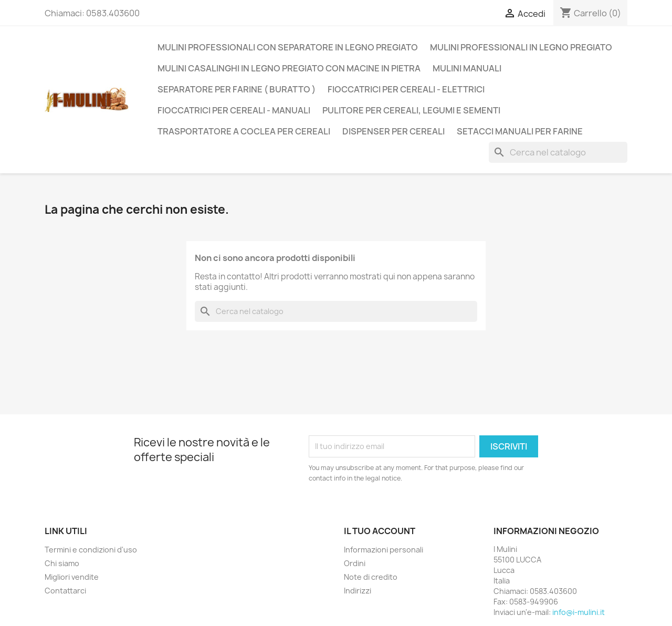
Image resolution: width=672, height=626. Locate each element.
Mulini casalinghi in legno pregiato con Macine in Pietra (289, 68)
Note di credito (371, 577)
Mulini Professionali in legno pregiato (521, 47)
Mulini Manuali (467, 68)
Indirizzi (358, 591)
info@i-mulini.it (579, 612)
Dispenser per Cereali (393, 131)
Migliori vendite (72, 577)
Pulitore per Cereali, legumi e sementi (411, 110)
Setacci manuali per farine (520, 131)
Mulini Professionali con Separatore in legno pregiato (288, 47)
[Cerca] (558, 152)
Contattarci (65, 591)
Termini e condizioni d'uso (91, 550)
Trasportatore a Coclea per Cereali (244, 131)
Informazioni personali (384, 550)
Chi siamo (62, 563)
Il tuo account (380, 531)
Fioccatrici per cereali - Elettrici (406, 89)
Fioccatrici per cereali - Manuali (234, 110)
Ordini (355, 563)
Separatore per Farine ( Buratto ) (237, 89)
